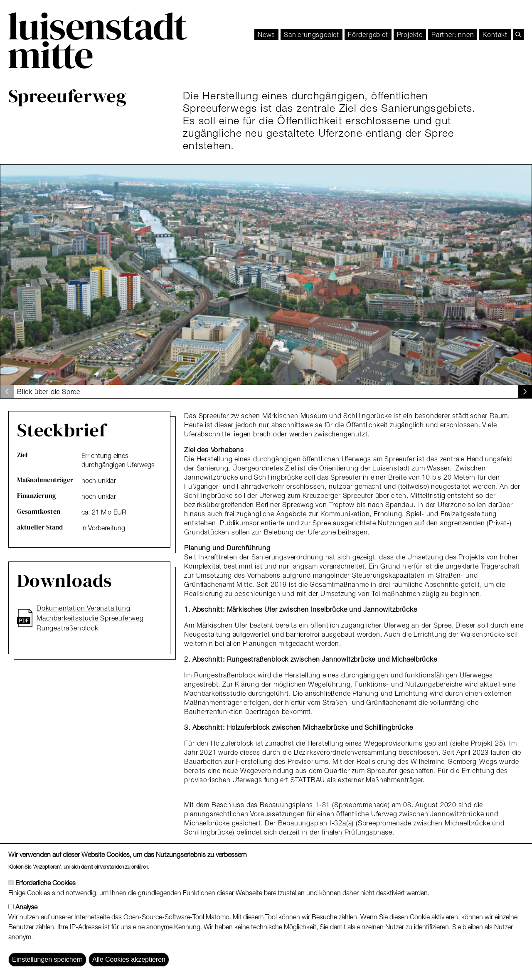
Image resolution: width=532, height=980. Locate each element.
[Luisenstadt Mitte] (98, 41)
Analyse (26, 919)
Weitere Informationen (182, 879)
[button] (525, 392)
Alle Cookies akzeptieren (129, 972)
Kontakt (495, 34)
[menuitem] (368, 34)
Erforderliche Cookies (46, 895)
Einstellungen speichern (47, 972)
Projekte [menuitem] (410, 34)
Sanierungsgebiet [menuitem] (312, 34)
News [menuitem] (266, 34)
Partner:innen (453, 34)
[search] (518, 34)
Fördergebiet (368, 34)
